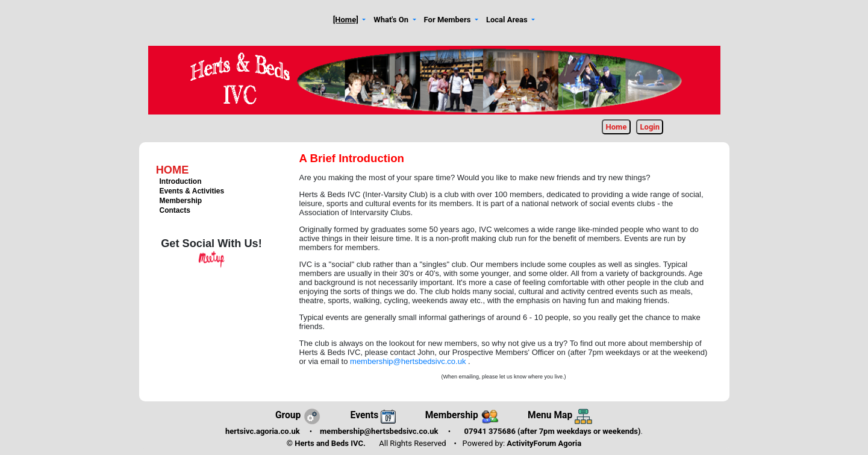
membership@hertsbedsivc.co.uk (409, 361)
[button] (349, 20)
